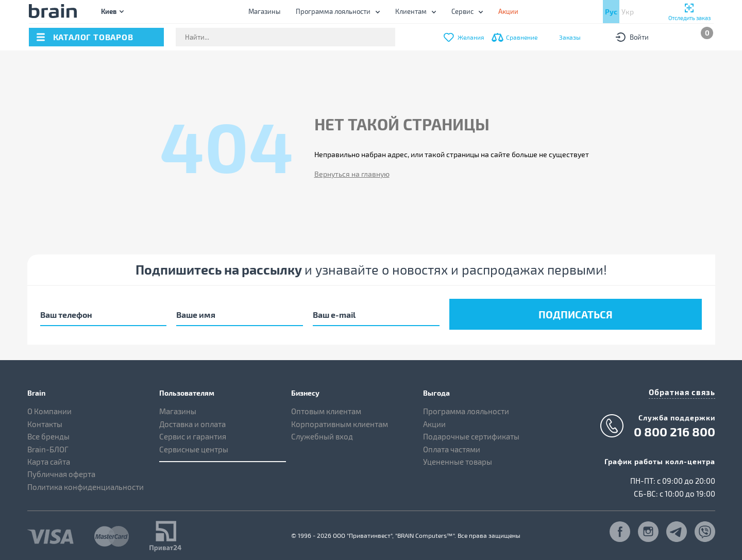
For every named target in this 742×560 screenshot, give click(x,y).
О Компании (49, 409)
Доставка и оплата (192, 421)
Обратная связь (684, 389)
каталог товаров (93, 37)
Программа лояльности (333, 11)
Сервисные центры (194, 447)
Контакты (45, 421)
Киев (109, 11)
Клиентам (411, 11)
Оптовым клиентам (326, 409)
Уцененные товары (458, 460)
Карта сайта (49, 460)
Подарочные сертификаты (471, 434)
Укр (628, 12)
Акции (434, 421)
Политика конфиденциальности (86, 485)
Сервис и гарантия (193, 434)
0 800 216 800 (674, 429)
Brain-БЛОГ (48, 447)
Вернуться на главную (352, 174)
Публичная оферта (61, 472)
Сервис (462, 11)
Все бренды (48, 434)
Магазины (264, 11)
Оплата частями (452, 447)
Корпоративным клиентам (340, 421)
